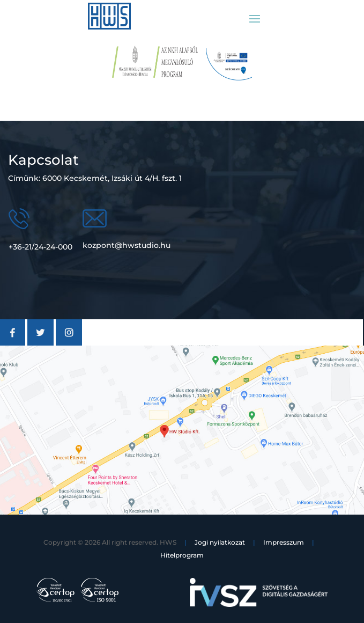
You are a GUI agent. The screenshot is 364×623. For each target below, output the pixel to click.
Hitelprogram (182, 555)
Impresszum (284, 542)
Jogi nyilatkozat (220, 542)
